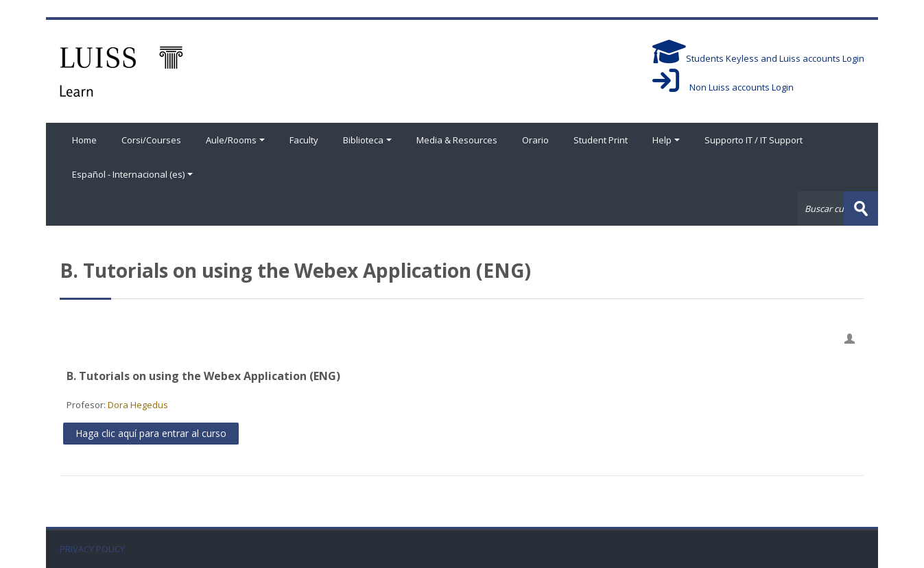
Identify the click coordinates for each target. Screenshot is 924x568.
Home (84, 140)
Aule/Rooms (235, 140)
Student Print (601, 140)
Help (666, 140)
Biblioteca (367, 140)
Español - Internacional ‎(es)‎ (132, 174)
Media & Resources (457, 140)
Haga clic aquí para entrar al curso (151, 433)
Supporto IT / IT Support (754, 140)
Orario (535, 140)
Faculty (304, 140)
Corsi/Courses (151, 140)
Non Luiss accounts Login (723, 87)
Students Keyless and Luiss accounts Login (758, 58)
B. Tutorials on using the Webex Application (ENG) (203, 376)
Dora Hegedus (138, 405)
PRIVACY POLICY (92, 549)
